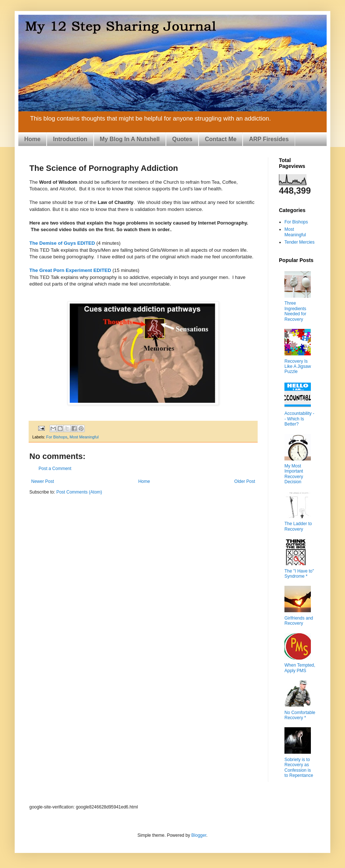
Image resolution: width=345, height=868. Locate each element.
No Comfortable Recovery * (300, 715)
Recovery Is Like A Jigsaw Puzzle (298, 367)
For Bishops (57, 437)
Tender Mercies (299, 242)
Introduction (70, 139)
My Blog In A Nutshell (130, 139)
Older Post (245, 481)
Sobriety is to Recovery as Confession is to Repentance (299, 767)
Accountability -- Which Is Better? (299, 419)
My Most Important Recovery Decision (294, 474)
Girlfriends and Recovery (299, 621)
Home (32, 139)
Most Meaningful (84, 437)
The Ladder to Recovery (298, 526)
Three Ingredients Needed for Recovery (295, 311)
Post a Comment (55, 469)
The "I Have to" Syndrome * (299, 574)
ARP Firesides (269, 139)
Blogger (199, 835)
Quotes (182, 139)
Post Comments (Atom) (79, 492)
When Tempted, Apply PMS (300, 668)
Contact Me (221, 139)
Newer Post (43, 481)
